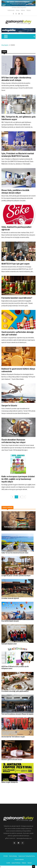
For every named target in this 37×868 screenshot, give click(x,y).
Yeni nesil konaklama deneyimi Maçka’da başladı (17, 714)
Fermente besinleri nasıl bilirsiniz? (17, 298)
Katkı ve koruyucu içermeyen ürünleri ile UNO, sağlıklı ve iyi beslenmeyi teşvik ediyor (18, 479)
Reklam (23, 10)
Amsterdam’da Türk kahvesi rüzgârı (13, 737)
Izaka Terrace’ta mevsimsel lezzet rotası (15, 553)
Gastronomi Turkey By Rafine (27, 856)
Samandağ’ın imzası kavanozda (17, 527)
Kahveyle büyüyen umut (9, 644)
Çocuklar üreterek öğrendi (10, 598)
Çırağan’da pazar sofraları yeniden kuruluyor (16, 576)
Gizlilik (8, 863)
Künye (18, 10)
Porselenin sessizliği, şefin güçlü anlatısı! (15, 691)
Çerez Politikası (16, 863)
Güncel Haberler (19, 859)
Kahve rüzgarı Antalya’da (10, 782)
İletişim (29, 10)
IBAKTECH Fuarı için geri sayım (15, 264)
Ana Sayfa (5, 45)
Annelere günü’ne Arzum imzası (12, 760)
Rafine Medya (13, 856)
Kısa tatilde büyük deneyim (10, 621)
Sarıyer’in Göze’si (9, 406)
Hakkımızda (11, 10)
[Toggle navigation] (6, 36)
